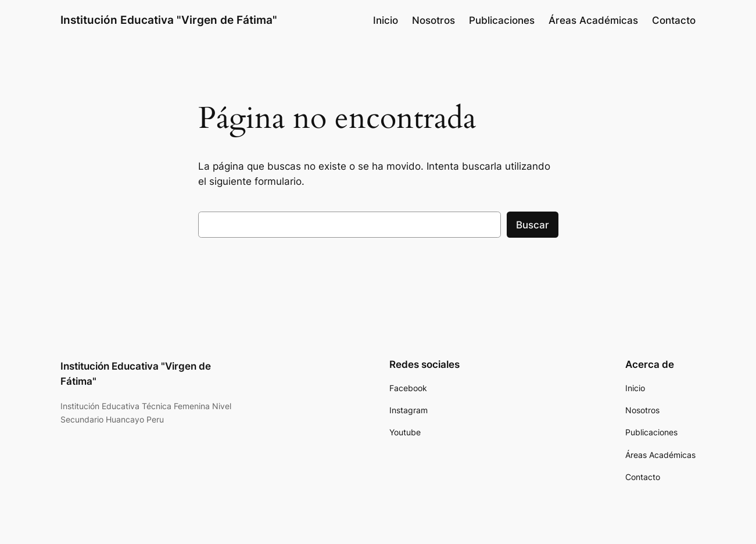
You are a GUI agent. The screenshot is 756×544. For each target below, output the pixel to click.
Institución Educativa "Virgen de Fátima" (169, 20)
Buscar (533, 225)
